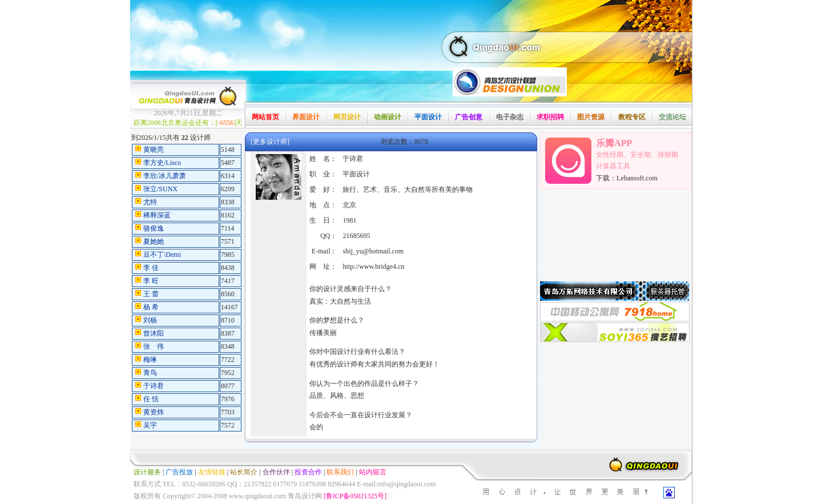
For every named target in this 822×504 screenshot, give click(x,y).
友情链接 (212, 472)
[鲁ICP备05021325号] (355, 496)
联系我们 (340, 472)
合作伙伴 (276, 472)
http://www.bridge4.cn (373, 267)
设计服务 (147, 472)
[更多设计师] (270, 142)
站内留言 (373, 472)
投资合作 (308, 472)
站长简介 (244, 472)
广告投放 (179, 472)
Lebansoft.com (637, 178)
